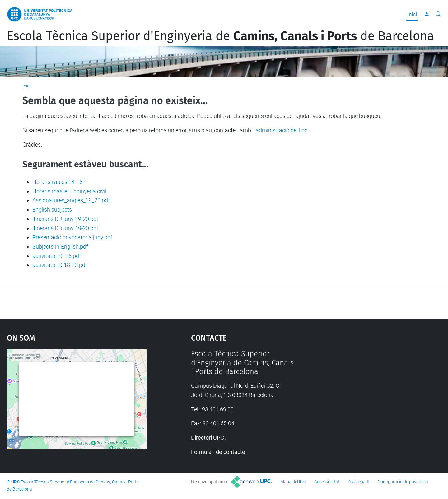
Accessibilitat (327, 482)
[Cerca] (438, 14)
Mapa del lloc (293, 482)
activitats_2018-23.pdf (60, 265)
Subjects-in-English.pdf (60, 247)
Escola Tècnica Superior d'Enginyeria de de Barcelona (220, 36)
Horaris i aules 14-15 (57, 182)
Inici (412, 14)
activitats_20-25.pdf (57, 256)
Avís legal (357, 482)
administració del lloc (282, 130)
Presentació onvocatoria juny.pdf (72, 237)
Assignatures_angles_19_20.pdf (71, 200)
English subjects (52, 210)
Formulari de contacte (218, 452)
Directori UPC (208, 438)
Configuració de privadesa (403, 482)
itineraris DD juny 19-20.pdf (65, 219)
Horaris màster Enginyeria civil (69, 191)
